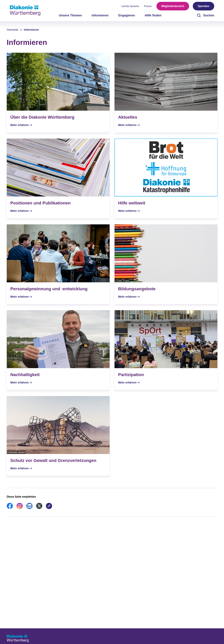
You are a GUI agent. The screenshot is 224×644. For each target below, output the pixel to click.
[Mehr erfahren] (58, 93)
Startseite (13, 30)
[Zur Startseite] (25, 11)
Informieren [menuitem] (100, 15)
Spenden (203, 6)
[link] (10, 508)
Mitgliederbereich (173, 6)
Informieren (31, 30)
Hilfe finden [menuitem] (153, 15)
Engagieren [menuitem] (127, 15)
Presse (148, 6)
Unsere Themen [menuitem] (70, 15)
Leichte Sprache (130, 6)
